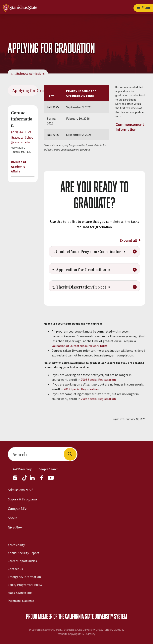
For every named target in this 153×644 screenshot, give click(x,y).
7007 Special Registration (81, 399)
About (12, 518)
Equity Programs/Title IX (25, 585)
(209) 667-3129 (21, 132)
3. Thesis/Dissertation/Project (84, 297)
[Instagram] (17, 480)
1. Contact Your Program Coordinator (90, 255)
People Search (49, 469)
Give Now (15, 528)
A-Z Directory (22, 469)
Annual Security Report (24, 553)
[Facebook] (43, 480)
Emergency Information (24, 577)
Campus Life (17, 509)
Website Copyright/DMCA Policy (76, 634)
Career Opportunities (22, 561)
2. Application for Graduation (84, 278)
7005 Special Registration (98, 390)
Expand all (130, 240)
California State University (89, 616)
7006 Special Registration (98, 409)
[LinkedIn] (32, 480)
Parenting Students (21, 601)
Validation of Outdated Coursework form (79, 356)
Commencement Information (130, 127)
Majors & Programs (23, 500)
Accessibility (16, 545)
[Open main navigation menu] (143, 8)
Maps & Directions (20, 593)
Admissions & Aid (21, 490)
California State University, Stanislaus (54, 630)
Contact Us (15, 569)
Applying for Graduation (25, 90)
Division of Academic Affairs (19, 166)
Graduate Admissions (30, 73)
